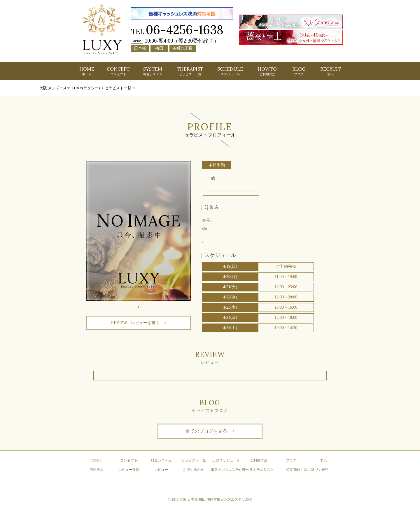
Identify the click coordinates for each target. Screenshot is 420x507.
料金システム (161, 460)
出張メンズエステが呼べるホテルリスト (242, 470)
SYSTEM (153, 71)
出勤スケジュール (226, 460)
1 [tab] (139, 305)
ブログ (291, 460)
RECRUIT (331, 71)
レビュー (161, 470)
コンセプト (129, 460)
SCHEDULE (230, 71)
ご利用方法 (259, 460)
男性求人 (97, 470)
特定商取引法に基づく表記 (307, 470)
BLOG (299, 71)
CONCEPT (118, 71)
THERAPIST (190, 71)
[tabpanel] (139, 231)
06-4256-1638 (185, 30)
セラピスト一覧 (194, 460)
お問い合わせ (194, 470)
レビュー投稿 (129, 470)
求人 (323, 460)
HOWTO (267, 71)
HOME (87, 71)
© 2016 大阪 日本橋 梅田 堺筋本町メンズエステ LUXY (210, 499)
